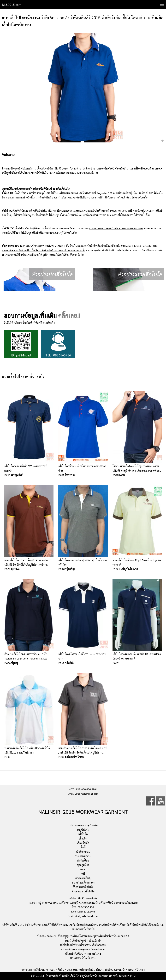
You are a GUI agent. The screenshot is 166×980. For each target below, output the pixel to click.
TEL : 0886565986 (58, 344)
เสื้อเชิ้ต (83, 838)
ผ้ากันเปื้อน (83, 860)
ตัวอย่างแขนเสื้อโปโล (83, 891)
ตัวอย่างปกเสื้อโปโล (83, 887)
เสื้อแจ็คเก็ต (83, 843)
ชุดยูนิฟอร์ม (83, 830)
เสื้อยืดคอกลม (83, 852)
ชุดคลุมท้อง (83, 865)
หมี (83, 874)
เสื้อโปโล (83, 834)
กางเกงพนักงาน (83, 856)
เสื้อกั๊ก (83, 847)
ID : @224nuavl (21, 344)
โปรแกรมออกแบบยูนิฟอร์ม (83, 825)
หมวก (83, 869)
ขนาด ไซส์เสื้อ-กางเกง (83, 882)
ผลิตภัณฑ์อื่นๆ (83, 878)
